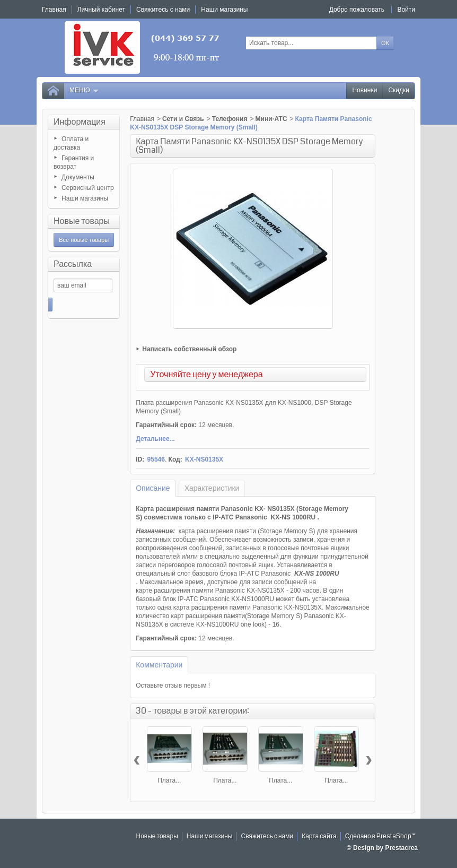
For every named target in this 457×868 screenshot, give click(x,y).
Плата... (169, 780)
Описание (153, 488)
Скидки (399, 90)
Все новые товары (84, 240)
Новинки (364, 90)
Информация (80, 122)
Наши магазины (85, 198)
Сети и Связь (183, 119)
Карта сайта (319, 836)
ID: (140, 459)
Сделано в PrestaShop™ (380, 836)
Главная (142, 119)
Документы (78, 177)
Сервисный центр (88, 188)
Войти (406, 10)
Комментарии (159, 665)
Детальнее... (155, 439)
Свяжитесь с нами (267, 836)
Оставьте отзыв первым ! (173, 685)
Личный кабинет (101, 10)
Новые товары (82, 221)
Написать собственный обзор (189, 349)
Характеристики (212, 488)
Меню (84, 90)
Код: (175, 459)
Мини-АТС (271, 119)
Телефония (230, 119)
